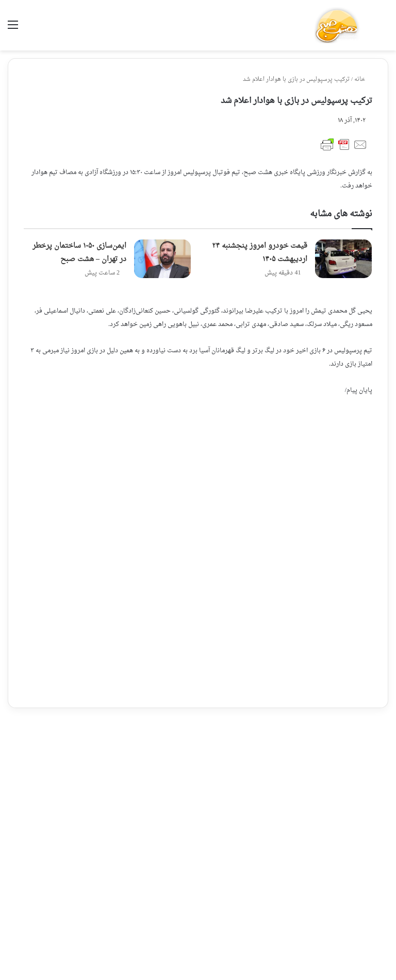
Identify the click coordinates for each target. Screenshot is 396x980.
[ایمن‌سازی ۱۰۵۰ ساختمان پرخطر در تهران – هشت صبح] (162, 259)
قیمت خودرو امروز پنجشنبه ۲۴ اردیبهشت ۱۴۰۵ (260, 253)
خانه (363, 80)
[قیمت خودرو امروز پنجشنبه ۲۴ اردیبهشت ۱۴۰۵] (343, 259)
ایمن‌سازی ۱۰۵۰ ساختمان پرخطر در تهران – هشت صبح (79, 253)
